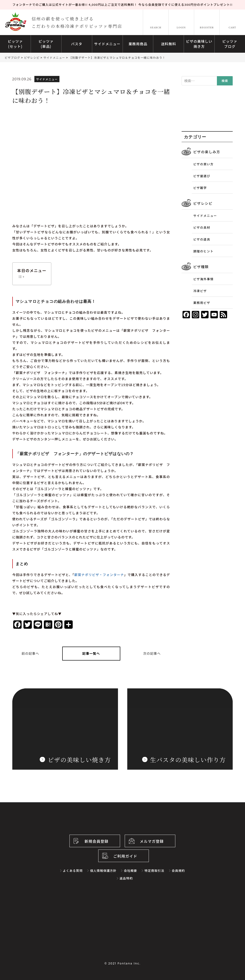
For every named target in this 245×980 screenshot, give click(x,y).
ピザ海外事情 (203, 279)
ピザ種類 (201, 267)
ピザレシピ (203, 203)
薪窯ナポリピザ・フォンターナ (99, 575)
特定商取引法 (154, 871)
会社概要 (130, 871)
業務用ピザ (202, 303)
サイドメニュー (205, 216)
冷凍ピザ (200, 291)
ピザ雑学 (200, 188)
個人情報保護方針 (103, 871)
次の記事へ (152, 653)
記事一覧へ (91, 653)
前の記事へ (30, 653)
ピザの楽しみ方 (207, 152)
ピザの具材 (202, 227)
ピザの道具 (202, 239)
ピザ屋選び (202, 176)
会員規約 (178, 871)
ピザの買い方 (203, 164)
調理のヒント (203, 251)
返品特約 (126, 878)
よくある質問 (73, 871)
